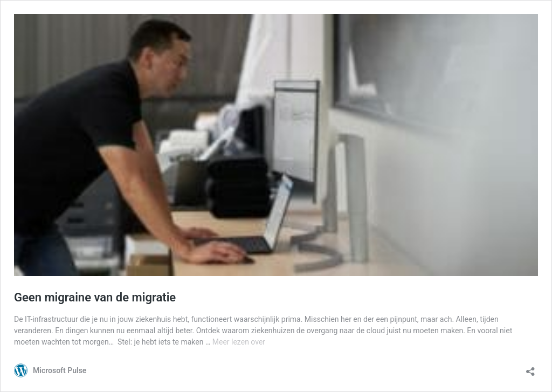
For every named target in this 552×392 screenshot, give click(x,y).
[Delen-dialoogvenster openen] (530, 368)
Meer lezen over (239, 342)
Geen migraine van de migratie (95, 297)
